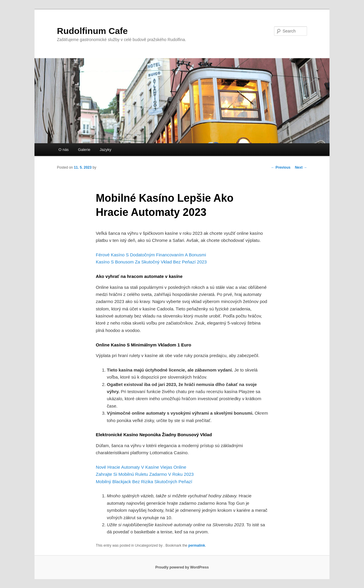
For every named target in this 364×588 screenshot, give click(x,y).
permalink (197, 545)
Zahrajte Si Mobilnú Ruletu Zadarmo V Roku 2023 (145, 474)
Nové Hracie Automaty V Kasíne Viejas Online (141, 467)
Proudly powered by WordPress (182, 567)
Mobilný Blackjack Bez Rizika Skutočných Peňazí (144, 482)
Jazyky (106, 150)
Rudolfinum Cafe (92, 31)
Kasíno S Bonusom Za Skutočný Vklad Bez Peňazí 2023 (151, 262)
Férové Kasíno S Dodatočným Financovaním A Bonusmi (151, 255)
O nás (64, 150)
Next (301, 167)
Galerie (84, 150)
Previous (281, 167)
